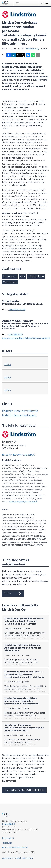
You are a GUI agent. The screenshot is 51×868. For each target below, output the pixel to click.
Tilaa (13, 593)
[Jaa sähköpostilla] (38, 55)
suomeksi (7, 858)
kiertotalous (10, 276)
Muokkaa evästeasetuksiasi (15, 848)
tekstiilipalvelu (36, 276)
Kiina (22, 276)
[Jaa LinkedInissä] (13, 55)
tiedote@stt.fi (9, 824)
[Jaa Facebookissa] (9, 55)
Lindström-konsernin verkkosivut (20, 411)
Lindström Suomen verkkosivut (19, 415)
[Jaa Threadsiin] (23, 55)
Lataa (8, 365)
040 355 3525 (16, 335)
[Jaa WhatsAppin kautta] (33, 55)
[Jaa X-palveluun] (18, 55)
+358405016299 (17, 310)
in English (17, 858)
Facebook (7, 838)
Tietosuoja (7, 843)
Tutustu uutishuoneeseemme (24, 790)
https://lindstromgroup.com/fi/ (19, 455)
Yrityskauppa (10, 282)
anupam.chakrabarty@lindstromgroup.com (26, 338)
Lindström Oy (33, 49)
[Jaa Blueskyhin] (28, 55)
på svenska (28, 858)
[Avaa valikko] (18, 3)
